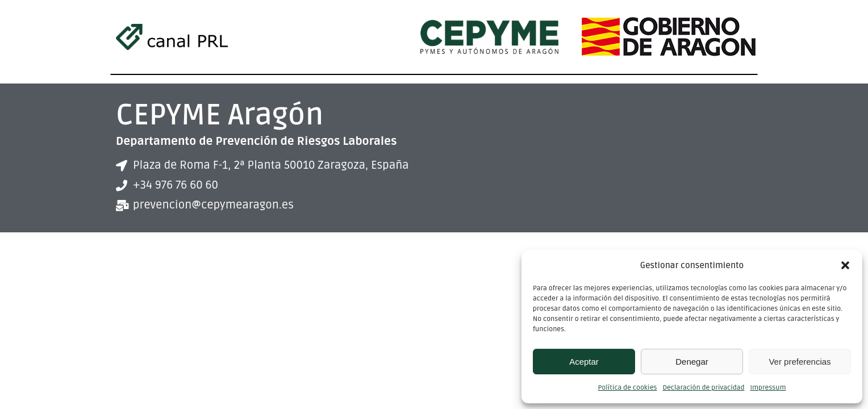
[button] (845, 265)
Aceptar (584, 362)
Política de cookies (628, 388)
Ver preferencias (800, 362)
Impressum (768, 388)
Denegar (692, 362)
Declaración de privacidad (703, 388)
